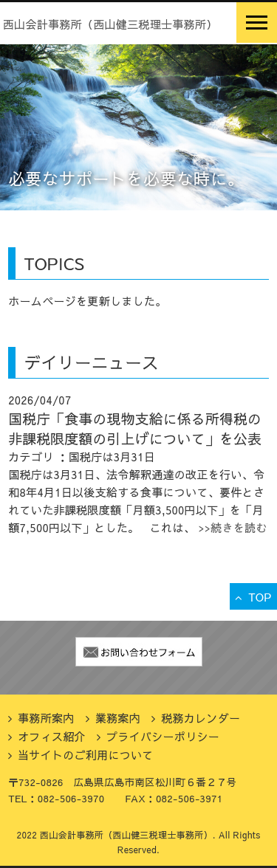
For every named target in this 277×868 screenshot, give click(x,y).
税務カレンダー (201, 718)
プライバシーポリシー (163, 736)
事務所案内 (46, 718)
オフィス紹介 (52, 736)
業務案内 (118, 718)
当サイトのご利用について (86, 755)
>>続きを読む (231, 527)
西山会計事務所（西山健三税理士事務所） (110, 24)
